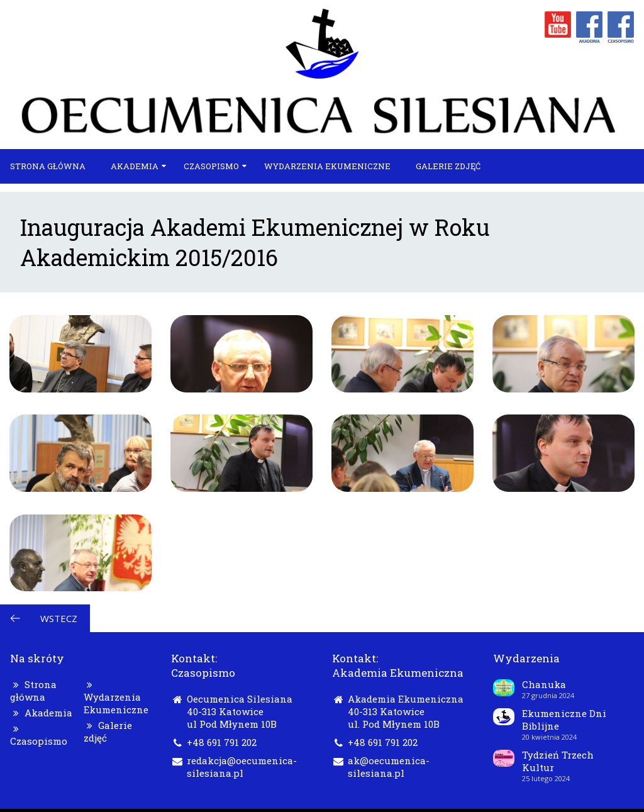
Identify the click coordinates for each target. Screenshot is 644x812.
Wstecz (59, 618)
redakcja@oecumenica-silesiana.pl (242, 767)
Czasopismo (211, 166)
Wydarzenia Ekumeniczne (327, 166)
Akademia (135, 166)
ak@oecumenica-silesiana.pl (389, 767)
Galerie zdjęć (448, 166)
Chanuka (544, 684)
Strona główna (48, 166)
